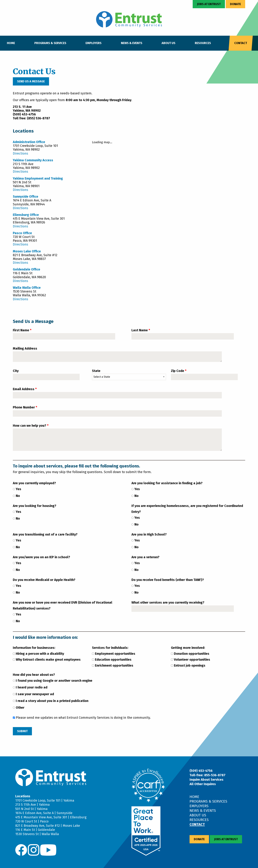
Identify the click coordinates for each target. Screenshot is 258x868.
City (16, 371)
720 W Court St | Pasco (32, 821)
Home (11, 43)
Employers (94, 43)
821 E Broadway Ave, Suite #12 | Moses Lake (48, 826)
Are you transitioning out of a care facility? (45, 534)
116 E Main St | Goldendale (35, 830)
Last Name (140, 330)
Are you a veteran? (145, 557)
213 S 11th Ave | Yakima (32, 805)
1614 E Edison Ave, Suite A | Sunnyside (44, 813)
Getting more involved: (188, 648)
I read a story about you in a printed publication (51, 701)
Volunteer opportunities (191, 660)
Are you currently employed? (34, 483)
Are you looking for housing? (35, 506)
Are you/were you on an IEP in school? (41, 557)
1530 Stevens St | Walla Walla (37, 834)
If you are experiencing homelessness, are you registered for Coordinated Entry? (187, 509)
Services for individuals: (110, 648)
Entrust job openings (188, 665)
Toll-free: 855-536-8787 (207, 775)
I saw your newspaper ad (33, 694)
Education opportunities (112, 660)
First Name (21, 330)
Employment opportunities (114, 654)
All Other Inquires (203, 784)
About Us (168, 43)
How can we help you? (30, 426)
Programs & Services (50, 43)
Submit (22, 731)
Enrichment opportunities (113, 665)
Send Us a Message (31, 81)
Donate (235, 4)
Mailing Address (25, 348)
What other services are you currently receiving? (168, 602)
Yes (17, 489)
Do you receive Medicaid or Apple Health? (44, 580)
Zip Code (178, 371)
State (96, 371)
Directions (20, 153)
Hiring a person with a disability (38, 654)
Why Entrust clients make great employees (47, 660)
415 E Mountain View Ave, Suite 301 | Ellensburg (51, 817)
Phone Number (24, 407)
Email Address (24, 389)
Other (19, 708)
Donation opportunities (190, 654)
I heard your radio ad (30, 687)
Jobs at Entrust (209, 4)
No (16, 496)
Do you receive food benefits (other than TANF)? (168, 580)
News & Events (132, 43)
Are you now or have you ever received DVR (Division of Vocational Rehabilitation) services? (63, 605)
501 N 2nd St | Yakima (31, 809)
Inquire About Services (206, 780)
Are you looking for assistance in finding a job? (167, 483)
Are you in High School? (149, 534)
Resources (203, 43)
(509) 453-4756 (201, 771)
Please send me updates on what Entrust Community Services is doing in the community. (82, 718)
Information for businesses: (34, 648)
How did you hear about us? (34, 675)
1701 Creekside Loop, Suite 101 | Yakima (45, 800)
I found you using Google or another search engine (53, 681)
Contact (241, 43)
